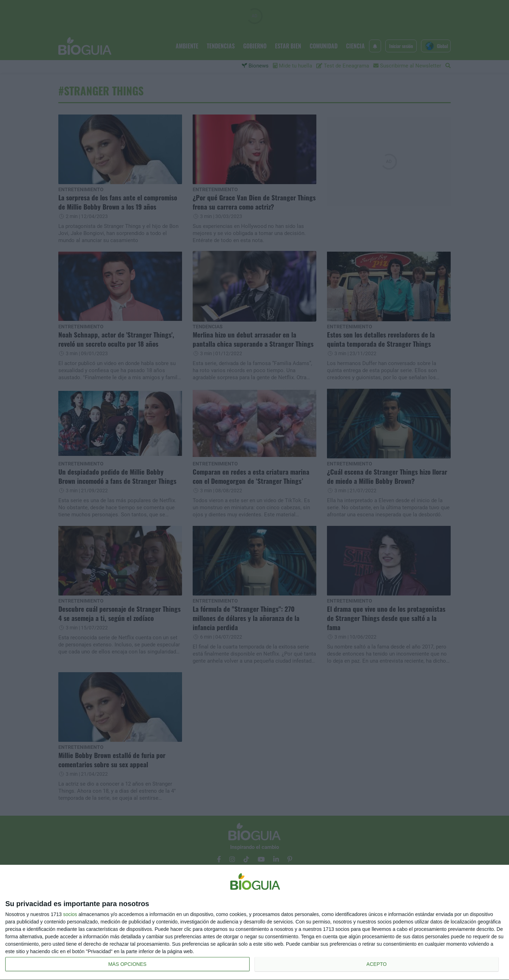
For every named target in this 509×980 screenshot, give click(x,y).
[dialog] (255, 923)
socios (70, 914)
